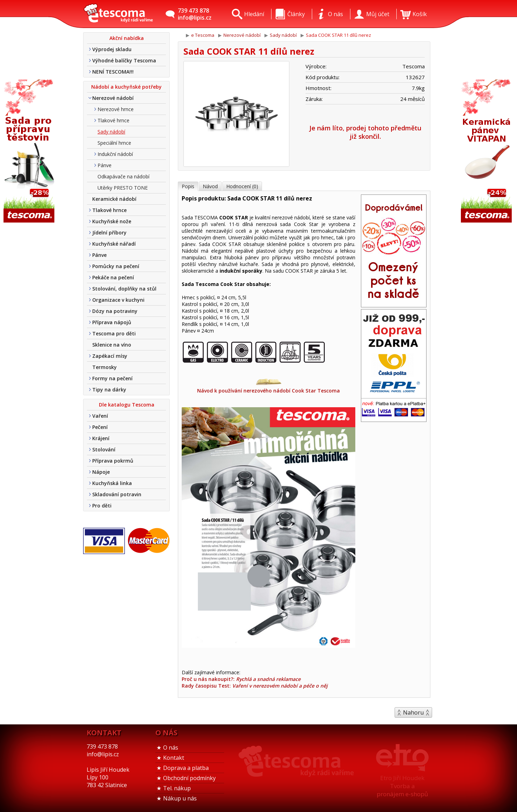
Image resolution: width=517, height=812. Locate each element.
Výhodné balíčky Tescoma (124, 60)
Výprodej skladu (112, 49)
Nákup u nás (180, 798)
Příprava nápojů (112, 322)
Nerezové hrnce (116, 109)
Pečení (100, 427)
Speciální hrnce (114, 143)
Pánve (105, 165)
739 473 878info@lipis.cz (195, 14)
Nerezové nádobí (113, 98)
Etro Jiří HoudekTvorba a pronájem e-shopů (402, 786)
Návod (210, 186)
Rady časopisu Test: (255, 686)
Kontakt (174, 758)
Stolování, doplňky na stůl (124, 289)
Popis (188, 186)
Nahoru (413, 712)
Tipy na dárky (109, 390)
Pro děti (102, 506)
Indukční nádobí (115, 154)
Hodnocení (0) (242, 186)
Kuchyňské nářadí (114, 244)
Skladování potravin (117, 494)
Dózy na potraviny (115, 311)
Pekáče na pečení (113, 277)
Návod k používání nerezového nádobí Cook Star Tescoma (268, 387)
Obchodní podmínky (189, 778)
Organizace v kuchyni (118, 300)
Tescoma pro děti (114, 333)
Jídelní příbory (109, 233)
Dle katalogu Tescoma (127, 405)
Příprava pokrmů (113, 461)
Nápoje (101, 472)
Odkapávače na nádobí (123, 176)
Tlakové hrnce (113, 120)
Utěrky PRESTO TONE (123, 188)
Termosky (105, 367)
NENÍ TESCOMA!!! (113, 72)
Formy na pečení (112, 378)
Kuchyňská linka (112, 483)
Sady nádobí (111, 132)
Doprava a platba (186, 768)
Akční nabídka (127, 38)
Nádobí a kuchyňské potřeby (126, 87)
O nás (171, 748)
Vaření (100, 416)
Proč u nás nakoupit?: (241, 679)
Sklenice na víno (112, 345)
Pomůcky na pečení (116, 266)
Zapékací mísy (110, 356)
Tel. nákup (177, 788)
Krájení (101, 438)
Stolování (104, 449)
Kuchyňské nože (112, 221)
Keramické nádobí (114, 199)
